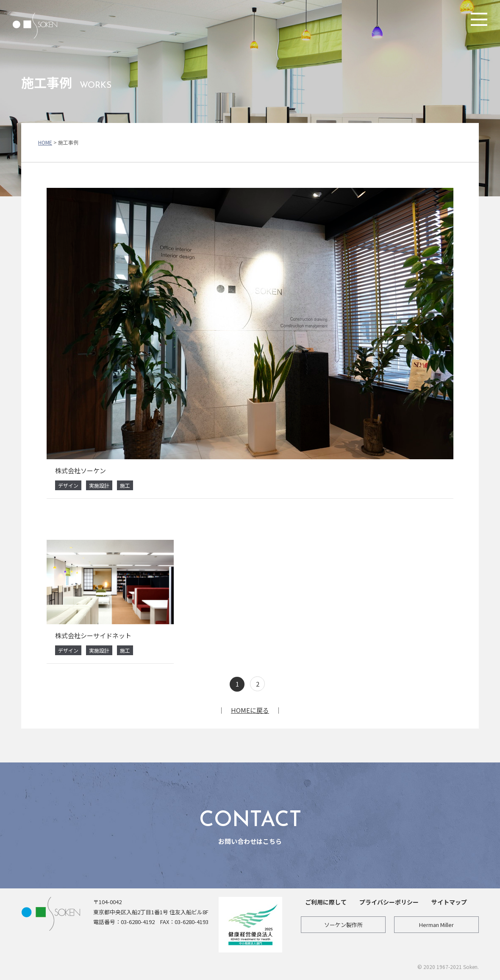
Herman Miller (436, 925)
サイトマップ (449, 902)
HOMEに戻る (250, 710)
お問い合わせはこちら (250, 825)
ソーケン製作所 (343, 925)
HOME (45, 142)
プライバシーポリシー (389, 902)
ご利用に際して (326, 902)
